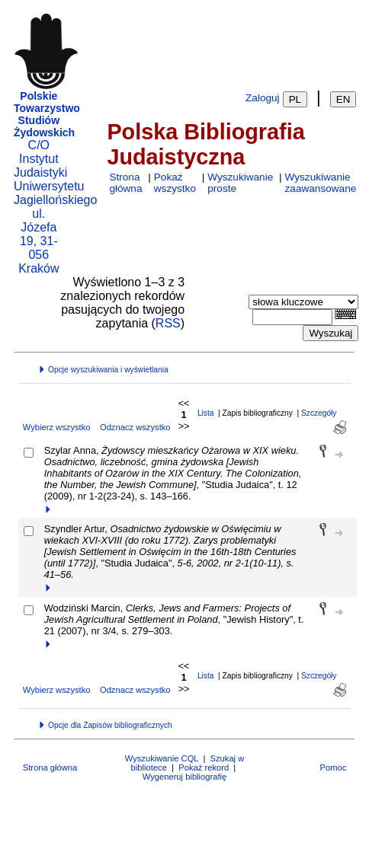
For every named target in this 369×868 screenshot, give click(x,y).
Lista (206, 413)
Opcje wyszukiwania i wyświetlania (103, 370)
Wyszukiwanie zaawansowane (321, 183)
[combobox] (292, 317)
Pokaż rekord (204, 767)
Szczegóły (319, 413)
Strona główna (125, 183)
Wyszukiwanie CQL (162, 758)
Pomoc (333, 767)
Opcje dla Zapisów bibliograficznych (105, 725)
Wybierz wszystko (57, 427)
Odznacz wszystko (135, 427)
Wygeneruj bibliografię (185, 777)
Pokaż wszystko (175, 183)
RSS (168, 323)
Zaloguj (263, 98)
